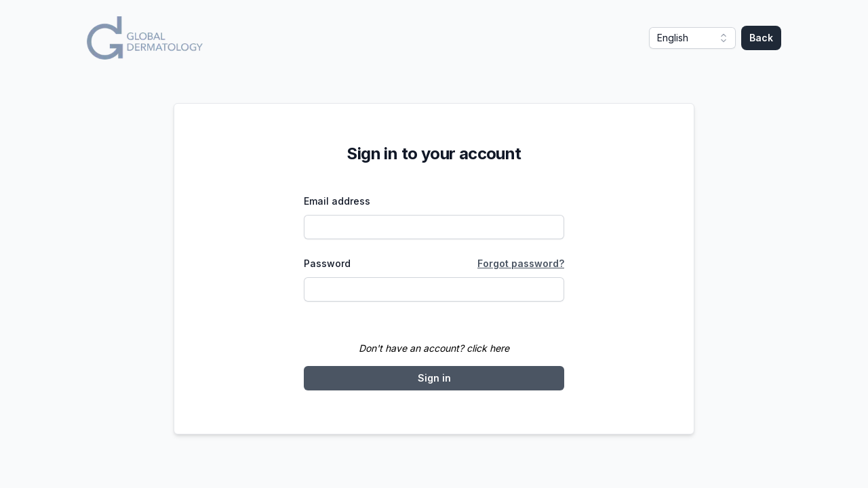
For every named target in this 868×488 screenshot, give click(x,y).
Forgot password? (521, 263)
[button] (692, 38)
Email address (337, 201)
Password (327, 263)
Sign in (434, 378)
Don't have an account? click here (434, 348)
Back (761, 38)
